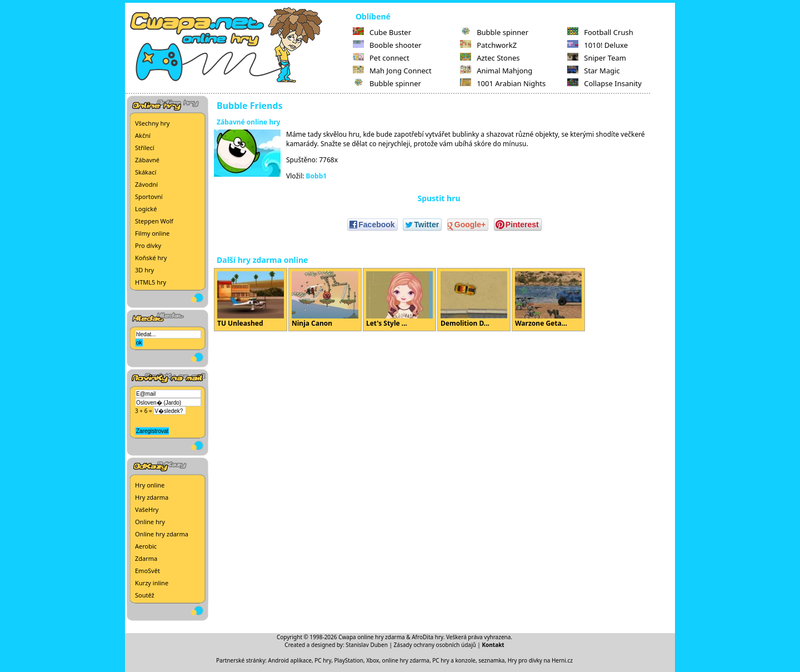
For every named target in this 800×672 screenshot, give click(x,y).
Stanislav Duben (367, 645)
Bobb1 (317, 176)
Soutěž (145, 595)
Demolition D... (474, 300)
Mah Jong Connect (392, 71)
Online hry (150, 522)
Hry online (150, 485)
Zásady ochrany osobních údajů (435, 645)
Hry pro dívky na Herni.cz (540, 660)
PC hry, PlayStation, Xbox (347, 660)
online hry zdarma (406, 660)
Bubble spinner (387, 83)
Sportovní (149, 196)
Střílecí (145, 148)
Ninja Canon (325, 300)
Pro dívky (148, 245)
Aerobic (146, 546)
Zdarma (146, 558)
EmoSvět (147, 571)
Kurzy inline (152, 583)
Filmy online (152, 233)
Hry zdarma (152, 497)
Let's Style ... (399, 300)
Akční (143, 135)
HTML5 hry (151, 282)
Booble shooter (387, 45)
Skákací (146, 172)
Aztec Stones (490, 58)
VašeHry (147, 509)
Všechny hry (152, 123)
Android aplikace (290, 660)
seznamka (491, 660)
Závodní (146, 184)
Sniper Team (597, 58)
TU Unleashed (251, 300)
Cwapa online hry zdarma (372, 637)
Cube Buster (382, 32)
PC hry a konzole (454, 660)
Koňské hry (151, 258)
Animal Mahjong (496, 71)
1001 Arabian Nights (503, 83)
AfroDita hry (427, 637)
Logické (146, 209)
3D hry (144, 270)
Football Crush (600, 32)
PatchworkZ (488, 45)
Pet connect (381, 58)
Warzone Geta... (548, 300)
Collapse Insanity (604, 83)
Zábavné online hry (248, 122)
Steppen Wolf (154, 221)
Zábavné (147, 160)
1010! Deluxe (597, 45)
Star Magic (594, 71)
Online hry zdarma (162, 534)
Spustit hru (439, 198)
